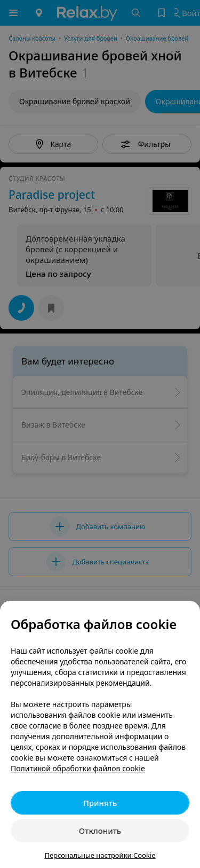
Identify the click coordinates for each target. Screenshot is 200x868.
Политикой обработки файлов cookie (78, 768)
